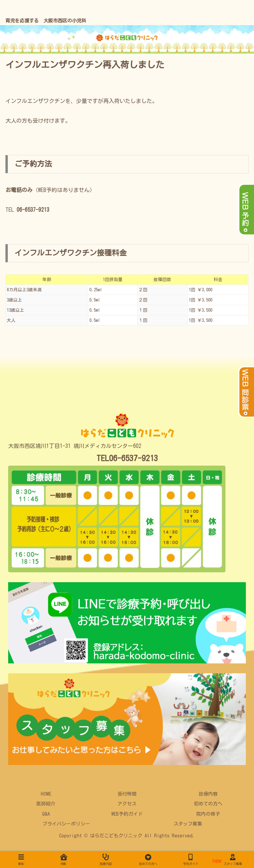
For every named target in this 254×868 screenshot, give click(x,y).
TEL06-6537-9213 (127, 458)
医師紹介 (46, 804)
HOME (46, 794)
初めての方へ (208, 804)
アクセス (127, 804)
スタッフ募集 (188, 824)
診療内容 (208, 794)
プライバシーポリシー (66, 824)
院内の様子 (208, 814)
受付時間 (127, 794)
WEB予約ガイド (127, 814)
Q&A (46, 814)
